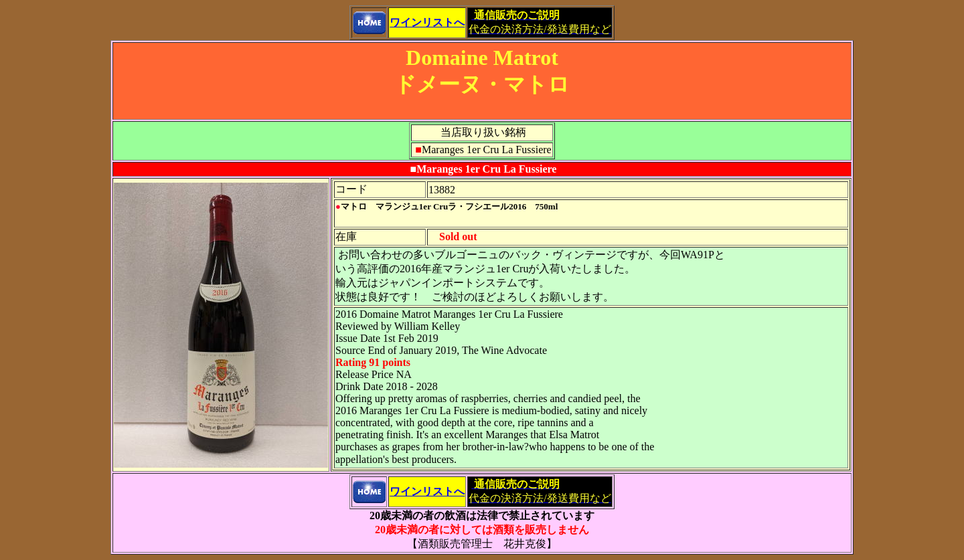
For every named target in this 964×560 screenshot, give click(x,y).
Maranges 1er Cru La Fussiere (486, 169)
